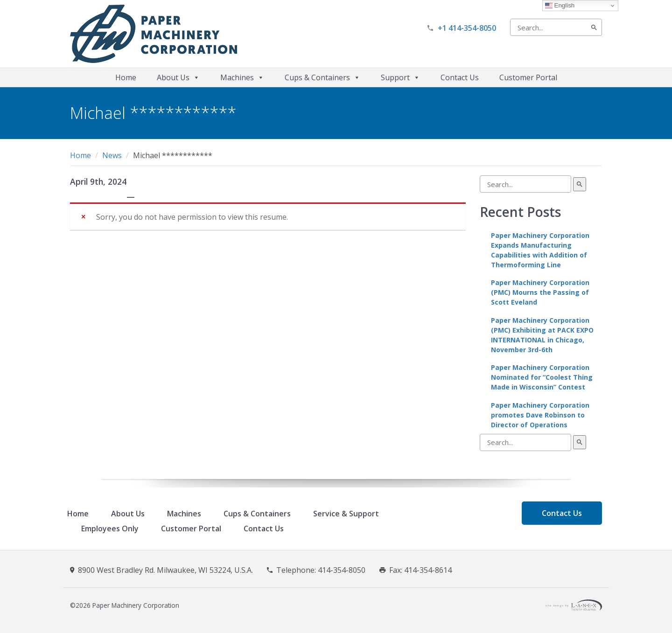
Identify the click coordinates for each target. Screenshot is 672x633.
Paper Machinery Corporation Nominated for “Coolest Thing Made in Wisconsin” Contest (542, 377)
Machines (242, 77)
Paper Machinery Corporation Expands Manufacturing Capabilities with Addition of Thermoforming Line (540, 250)
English (560, 6)
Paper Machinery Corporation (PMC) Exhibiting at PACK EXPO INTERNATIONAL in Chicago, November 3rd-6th (542, 335)
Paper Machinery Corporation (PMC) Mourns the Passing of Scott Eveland (540, 292)
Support (400, 77)
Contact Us (460, 77)
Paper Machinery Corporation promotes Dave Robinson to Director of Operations (540, 415)
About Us (178, 77)
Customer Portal (528, 77)
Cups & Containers (322, 77)
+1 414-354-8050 (467, 28)
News (112, 155)
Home (126, 77)
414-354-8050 (342, 570)
